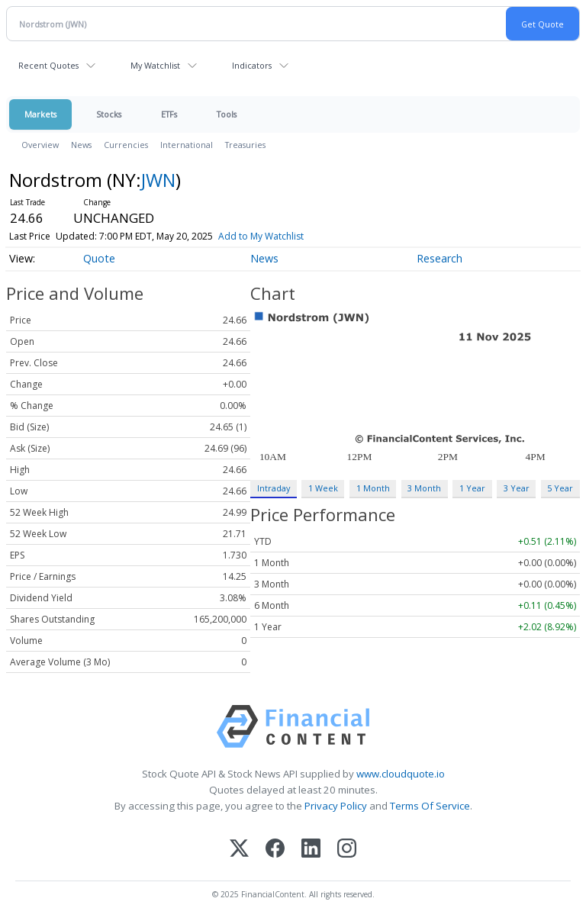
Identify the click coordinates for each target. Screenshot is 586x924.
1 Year (472, 488)
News (81, 145)
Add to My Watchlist (261, 236)
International (187, 145)
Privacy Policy (336, 806)
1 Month (373, 488)
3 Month (424, 488)
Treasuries (245, 145)
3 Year (517, 488)
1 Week (323, 488)
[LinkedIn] (311, 850)
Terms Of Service (430, 806)
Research (439, 258)
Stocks (109, 114)
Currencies (126, 145)
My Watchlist (155, 65)
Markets (40, 114)
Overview (40, 145)
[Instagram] (347, 850)
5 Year (560, 488)
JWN (158, 180)
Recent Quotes (48, 65)
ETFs (169, 114)
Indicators (252, 65)
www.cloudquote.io (401, 774)
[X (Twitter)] (239, 850)
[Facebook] (275, 850)
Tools (227, 114)
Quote (99, 258)
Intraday (274, 488)
